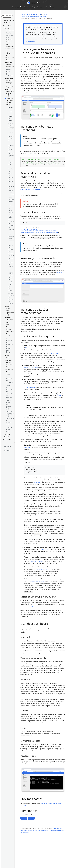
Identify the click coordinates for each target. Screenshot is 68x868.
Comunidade (50, 7)
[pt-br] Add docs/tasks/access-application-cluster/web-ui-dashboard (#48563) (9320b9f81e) (42, 831)
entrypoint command (36, 561)
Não (31, 818)
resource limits (45, 549)
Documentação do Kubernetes (31, 14)
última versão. (30, 41)
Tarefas (45, 14)
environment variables (37, 581)
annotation (28, 447)
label (27, 348)
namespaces (37, 482)
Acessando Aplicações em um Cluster (35, 16)
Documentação (17, 7)
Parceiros (40, 7)
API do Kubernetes (37, 607)
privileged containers (41, 569)
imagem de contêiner (31, 368)
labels (41, 453)
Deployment (31, 387)
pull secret (37, 516)
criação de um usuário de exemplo (32, 189)
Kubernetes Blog (30, 7)
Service (59, 395)
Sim (24, 818)
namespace (60, 272)
